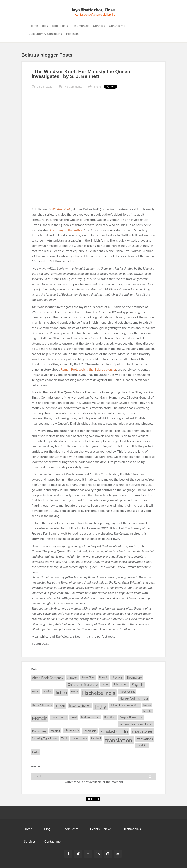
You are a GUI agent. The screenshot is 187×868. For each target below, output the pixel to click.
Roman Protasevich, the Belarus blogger (88, 369)
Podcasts (72, 34)
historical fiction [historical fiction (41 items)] (80, 705)
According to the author (66, 230)
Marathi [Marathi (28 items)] (147, 711)
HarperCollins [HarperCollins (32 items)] (127, 692)
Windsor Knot (61, 209)
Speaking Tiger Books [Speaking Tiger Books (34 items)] (45, 738)
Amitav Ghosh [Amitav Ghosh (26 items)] (88, 677)
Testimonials (80, 26)
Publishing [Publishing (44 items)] (39, 731)
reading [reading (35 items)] (55, 731)
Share (97, 87)
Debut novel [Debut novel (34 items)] (120, 684)
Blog (45, 26)
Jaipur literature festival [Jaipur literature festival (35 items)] (125, 705)
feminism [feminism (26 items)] (47, 691)
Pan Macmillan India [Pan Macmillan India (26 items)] (91, 717)
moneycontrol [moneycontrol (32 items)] (59, 717)
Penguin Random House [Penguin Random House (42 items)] (136, 724)
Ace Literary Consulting (46, 34)
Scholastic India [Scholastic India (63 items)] (114, 731)
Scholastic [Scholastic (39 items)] (90, 731)
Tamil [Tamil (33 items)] (64, 738)
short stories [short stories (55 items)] (142, 731)
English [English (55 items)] (137, 685)
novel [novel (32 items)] (74, 717)
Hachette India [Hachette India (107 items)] (99, 693)
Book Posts (60, 26)
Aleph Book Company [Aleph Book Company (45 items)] (48, 678)
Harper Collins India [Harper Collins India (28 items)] (42, 705)
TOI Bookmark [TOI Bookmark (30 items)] (79, 738)
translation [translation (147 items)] (119, 740)
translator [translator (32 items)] (142, 745)
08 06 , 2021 (45, 87)
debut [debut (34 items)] (105, 684)
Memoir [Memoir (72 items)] (39, 718)
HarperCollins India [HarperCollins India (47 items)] (134, 698)
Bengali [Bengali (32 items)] (103, 677)
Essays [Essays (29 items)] (35, 692)
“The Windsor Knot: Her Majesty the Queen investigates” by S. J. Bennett (81, 74)
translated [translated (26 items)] (96, 738)
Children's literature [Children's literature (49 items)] (83, 685)
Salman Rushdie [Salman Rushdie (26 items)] (71, 730)
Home (34, 26)
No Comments (73, 87)
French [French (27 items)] (75, 692)
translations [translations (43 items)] (145, 739)
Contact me (117, 26)
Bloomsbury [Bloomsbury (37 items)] (134, 678)
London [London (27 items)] (147, 705)
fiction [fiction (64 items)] (61, 692)
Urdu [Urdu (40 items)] (35, 752)
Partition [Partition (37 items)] (110, 717)
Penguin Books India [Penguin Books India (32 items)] (131, 717)
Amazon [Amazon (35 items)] (73, 678)
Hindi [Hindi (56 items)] (60, 706)
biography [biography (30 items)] (117, 677)
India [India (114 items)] (101, 707)
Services (99, 26)
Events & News (101, 829)
